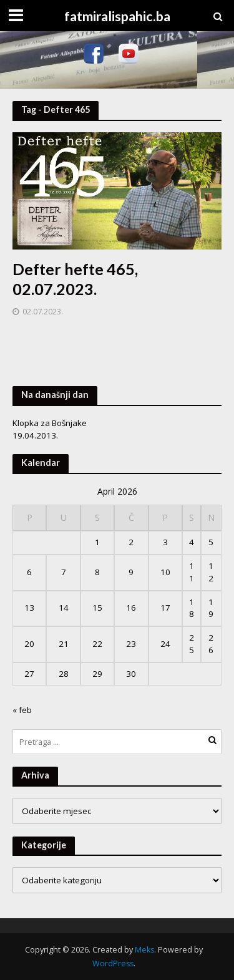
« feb (22, 710)
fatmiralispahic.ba (117, 16)
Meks (144, 950)
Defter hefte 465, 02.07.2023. (75, 279)
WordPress (113, 963)
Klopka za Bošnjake (50, 423)
